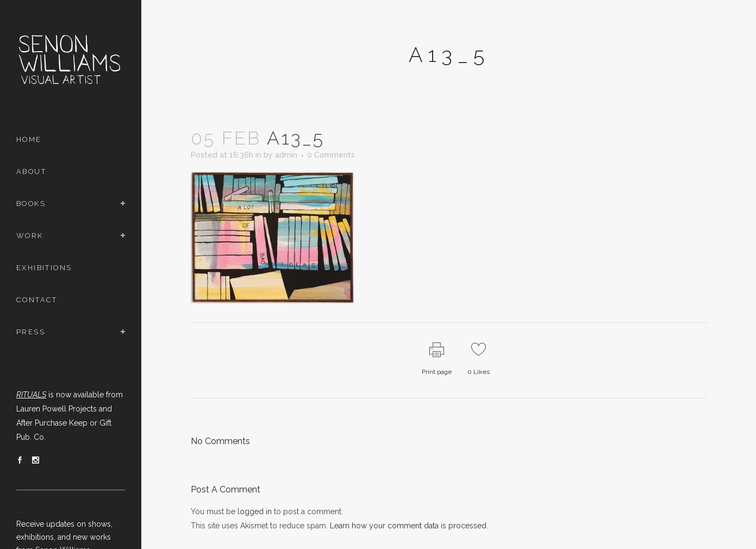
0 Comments (331, 155)
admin (286, 155)
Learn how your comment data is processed (408, 526)
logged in (255, 511)
